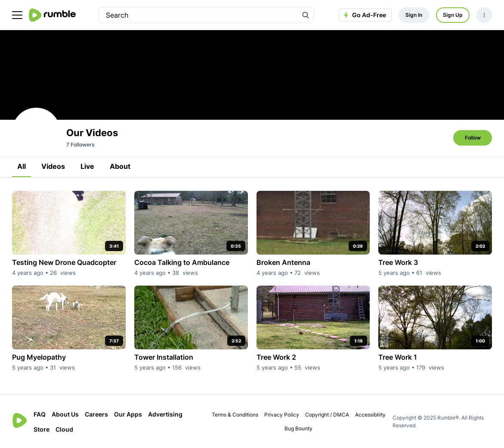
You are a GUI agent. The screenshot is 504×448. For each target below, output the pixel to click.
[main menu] (17, 15)
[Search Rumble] (306, 15)
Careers (96, 414)
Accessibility (370, 415)
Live (87, 166)
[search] (198, 15)
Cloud (64, 429)
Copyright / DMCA (327, 415)
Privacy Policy (282, 415)
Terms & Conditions (235, 415)
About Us (65, 414)
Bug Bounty (298, 428)
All (22, 166)
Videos (53, 166)
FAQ (40, 414)
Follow (473, 138)
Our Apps (128, 414)
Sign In (414, 15)
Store (42, 429)
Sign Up (453, 15)
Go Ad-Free (364, 15)
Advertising (165, 414)
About (120, 166)
